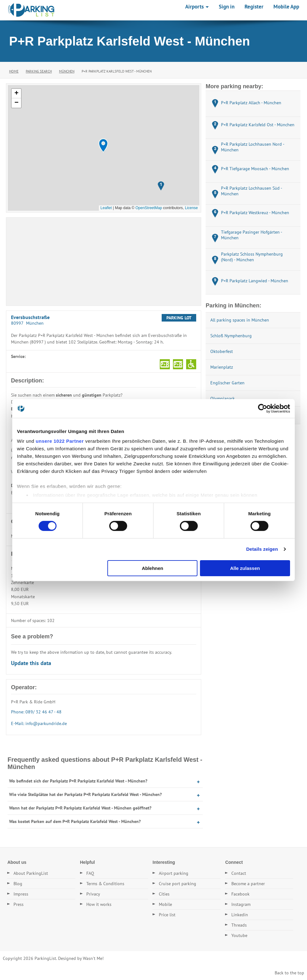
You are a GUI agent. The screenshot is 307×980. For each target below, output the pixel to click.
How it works (99, 904)
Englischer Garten (227, 383)
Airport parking (174, 873)
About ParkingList (31, 873)
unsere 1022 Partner (60, 441)
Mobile (165, 904)
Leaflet (106, 208)
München (67, 71)
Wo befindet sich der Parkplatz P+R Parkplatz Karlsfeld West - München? (78, 781)
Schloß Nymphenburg (231, 336)
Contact (239, 873)
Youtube (239, 935)
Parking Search (39, 71)
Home (14, 71)
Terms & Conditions (105, 884)
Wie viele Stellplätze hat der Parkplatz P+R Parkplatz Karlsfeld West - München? (85, 794)
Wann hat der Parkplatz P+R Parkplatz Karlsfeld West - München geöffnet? (80, 808)
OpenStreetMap (149, 208)
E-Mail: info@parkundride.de (39, 723)
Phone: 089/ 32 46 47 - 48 (36, 712)
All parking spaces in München (240, 320)
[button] (103, 146)
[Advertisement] (104, 262)
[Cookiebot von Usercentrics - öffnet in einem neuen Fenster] (263, 408)
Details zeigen (262, 549)
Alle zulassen (245, 568)
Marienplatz (222, 367)
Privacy (93, 894)
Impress (21, 894)
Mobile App (286, 7)
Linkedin (240, 915)
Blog (18, 884)
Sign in (227, 7)
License (191, 208)
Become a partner (248, 884)
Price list (167, 915)
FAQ (90, 873)
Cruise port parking (178, 884)
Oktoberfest (222, 351)
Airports (197, 7)
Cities (164, 894)
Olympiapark (223, 398)
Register (254, 7)
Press (19, 904)
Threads (239, 925)
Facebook (240, 894)
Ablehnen (153, 568)
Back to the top (289, 973)
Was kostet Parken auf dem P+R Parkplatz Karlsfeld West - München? (75, 821)
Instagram (241, 904)
